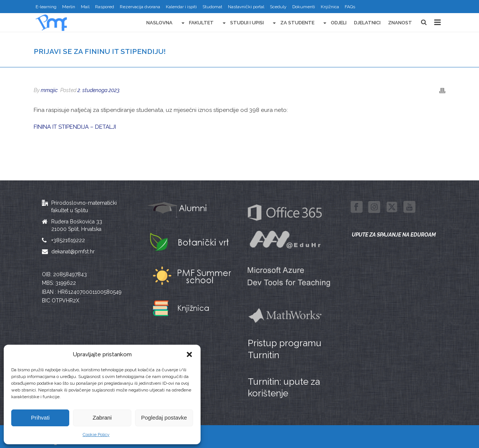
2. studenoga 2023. (99, 90)
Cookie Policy (96, 435)
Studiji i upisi (242, 23)
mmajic (49, 90)
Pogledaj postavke (164, 417)
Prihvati (40, 417)
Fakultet (197, 23)
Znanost (400, 23)
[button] (189, 354)
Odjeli (334, 23)
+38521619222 (68, 240)
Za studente (293, 23)
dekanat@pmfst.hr (73, 252)
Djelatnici (367, 23)
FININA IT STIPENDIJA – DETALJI (75, 127)
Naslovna (159, 23)
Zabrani (102, 417)
